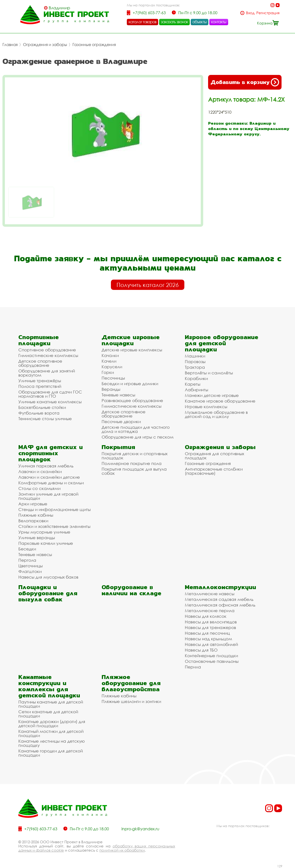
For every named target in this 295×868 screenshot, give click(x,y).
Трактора (195, 367)
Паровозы (195, 362)
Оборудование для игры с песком (138, 437)
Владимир (59, 8)
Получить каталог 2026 (148, 285)
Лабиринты (196, 390)
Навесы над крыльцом (208, 639)
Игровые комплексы (206, 407)
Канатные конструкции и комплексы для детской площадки (49, 686)
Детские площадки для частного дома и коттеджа (136, 429)
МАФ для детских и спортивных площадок (51, 453)
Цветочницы (30, 566)
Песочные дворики (121, 422)
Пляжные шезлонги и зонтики (131, 701)
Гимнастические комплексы (48, 355)
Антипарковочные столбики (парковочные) (214, 471)
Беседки (27, 549)
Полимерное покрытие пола (132, 463)
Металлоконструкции (220, 587)
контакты (219, 22)
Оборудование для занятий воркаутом (47, 373)
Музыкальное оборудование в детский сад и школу (216, 414)
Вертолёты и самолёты (209, 373)
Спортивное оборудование (47, 350)
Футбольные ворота (39, 413)
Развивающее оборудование (132, 400)
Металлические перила (210, 611)
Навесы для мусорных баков (48, 577)
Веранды (111, 389)
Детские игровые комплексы (132, 350)
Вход (250, 13)
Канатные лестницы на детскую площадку (52, 743)
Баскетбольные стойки (42, 407)
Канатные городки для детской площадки (51, 753)
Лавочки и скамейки (40, 471)
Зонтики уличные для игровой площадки (48, 496)
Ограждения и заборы (45, 45)
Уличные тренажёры (40, 381)
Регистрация (268, 13)
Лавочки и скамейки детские (49, 477)
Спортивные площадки (39, 340)
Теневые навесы (118, 395)
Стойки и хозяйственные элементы (54, 526)
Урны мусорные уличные (44, 532)
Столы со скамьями (39, 488)
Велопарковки (33, 521)
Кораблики (196, 378)
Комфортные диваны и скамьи (51, 483)
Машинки (195, 356)
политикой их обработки (122, 850)
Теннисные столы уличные (45, 419)
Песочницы (113, 378)
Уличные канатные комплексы (50, 402)
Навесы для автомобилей (211, 644)
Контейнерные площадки (211, 656)
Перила (193, 667)
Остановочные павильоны (212, 661)
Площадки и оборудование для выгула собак (48, 593)
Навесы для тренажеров (210, 627)
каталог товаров (142, 22)
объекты (200, 22)
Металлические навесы (210, 594)
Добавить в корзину (245, 82)
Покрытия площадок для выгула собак (134, 471)
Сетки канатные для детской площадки (48, 714)
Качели (109, 361)
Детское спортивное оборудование (40, 363)
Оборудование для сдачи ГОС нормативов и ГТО (50, 394)
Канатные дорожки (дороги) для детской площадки (52, 724)
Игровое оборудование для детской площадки (222, 343)
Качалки (110, 355)
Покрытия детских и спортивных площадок (135, 456)
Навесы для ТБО (201, 650)
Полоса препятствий (40, 386)
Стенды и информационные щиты (54, 509)
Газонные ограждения (94, 45)
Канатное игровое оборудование (220, 401)
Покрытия (118, 447)
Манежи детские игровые (212, 395)
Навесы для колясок (206, 616)
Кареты (193, 384)
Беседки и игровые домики (130, 384)
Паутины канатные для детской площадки (51, 704)
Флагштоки (30, 571)
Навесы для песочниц (207, 633)
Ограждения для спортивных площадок (214, 456)
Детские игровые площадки (131, 340)
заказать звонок (175, 22)
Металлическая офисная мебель (220, 605)
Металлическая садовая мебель (219, 599)
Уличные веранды (37, 538)
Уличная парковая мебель (46, 466)
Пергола (27, 560)
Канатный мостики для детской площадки (51, 733)
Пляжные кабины (36, 515)
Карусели (112, 367)
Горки (108, 372)
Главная (10, 45)
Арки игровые (33, 504)
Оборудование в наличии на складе (131, 590)
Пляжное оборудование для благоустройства (131, 683)
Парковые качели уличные (46, 543)
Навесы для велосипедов (211, 622)
